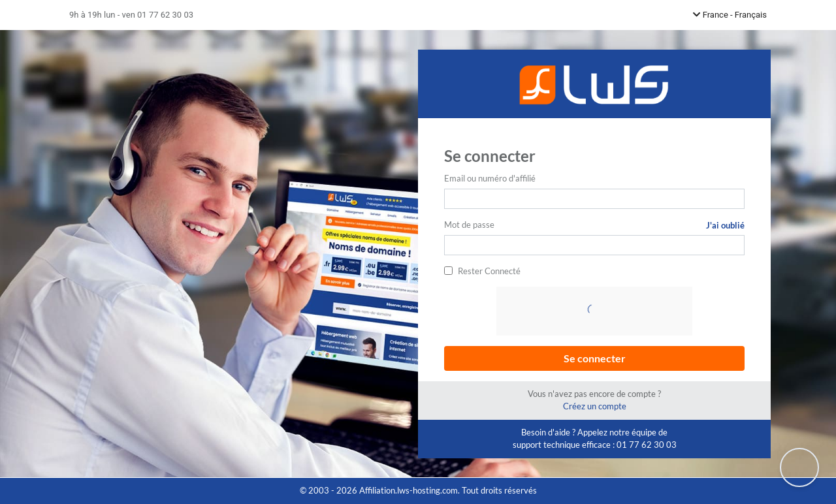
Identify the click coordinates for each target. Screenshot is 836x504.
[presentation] (596, 312)
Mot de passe (469, 225)
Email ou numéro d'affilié (490, 178)
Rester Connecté (489, 271)
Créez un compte (595, 406)
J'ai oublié (725, 225)
